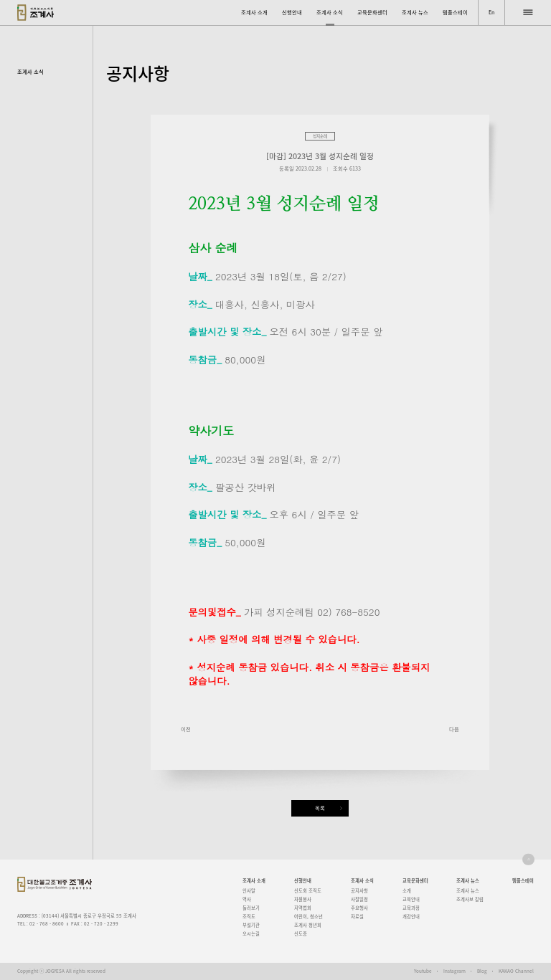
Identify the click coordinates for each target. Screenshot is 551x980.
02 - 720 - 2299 (101, 924)
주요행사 (359, 908)
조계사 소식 (330, 12)
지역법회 (303, 908)
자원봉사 (303, 899)
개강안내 (411, 917)
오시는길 (251, 934)
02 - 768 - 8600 (47, 924)
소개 (407, 891)
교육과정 (411, 908)
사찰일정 (359, 899)
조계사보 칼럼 (470, 899)
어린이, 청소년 (309, 917)
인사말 (249, 891)
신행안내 (292, 12)
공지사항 (359, 891)
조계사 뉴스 (415, 12)
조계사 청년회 (308, 925)
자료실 (357, 917)
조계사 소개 (254, 12)
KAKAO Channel (516, 971)
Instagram (455, 971)
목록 (320, 808)
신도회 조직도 (308, 891)
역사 (247, 899)
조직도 (249, 917)
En (491, 12)
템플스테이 (455, 12)
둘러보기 (251, 908)
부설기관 (251, 925)
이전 (186, 729)
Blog (482, 971)
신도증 (301, 934)
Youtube (423, 971)
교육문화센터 (372, 12)
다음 (454, 729)
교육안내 (411, 899)
